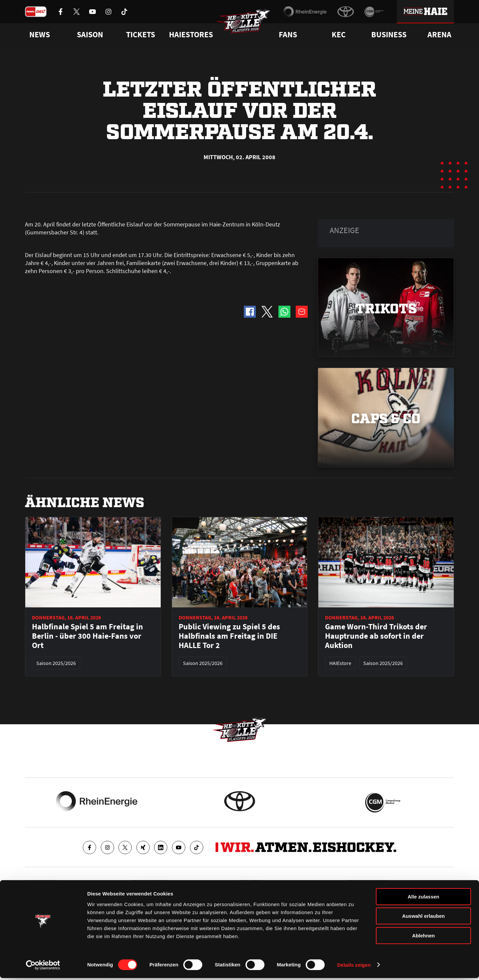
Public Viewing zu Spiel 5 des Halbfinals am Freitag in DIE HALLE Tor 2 (229, 636)
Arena (439, 35)
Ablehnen (423, 938)
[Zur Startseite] (246, 25)
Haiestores (191, 35)
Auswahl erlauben (423, 918)
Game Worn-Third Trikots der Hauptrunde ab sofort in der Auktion (376, 636)
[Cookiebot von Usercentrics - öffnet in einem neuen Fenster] (43, 967)
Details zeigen (354, 967)
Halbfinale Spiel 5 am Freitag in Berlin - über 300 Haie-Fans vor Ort (87, 636)
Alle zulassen (423, 899)
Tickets (141, 35)
